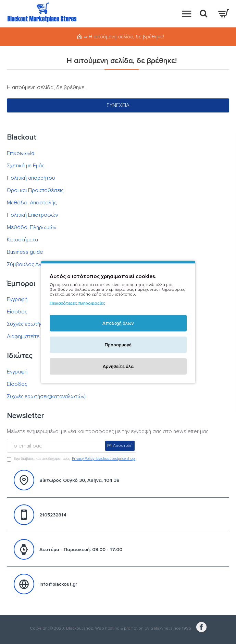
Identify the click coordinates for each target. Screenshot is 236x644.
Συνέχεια (118, 105)
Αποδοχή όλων (118, 323)
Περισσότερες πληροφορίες (77, 303)
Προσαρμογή (118, 345)
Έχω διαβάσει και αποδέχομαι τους (72, 459)
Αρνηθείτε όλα (118, 367)
